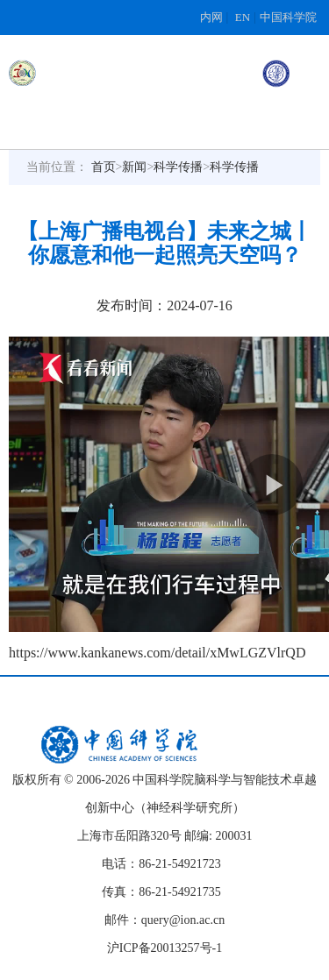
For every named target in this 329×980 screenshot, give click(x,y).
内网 (211, 17)
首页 (104, 167)
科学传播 (178, 167)
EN (243, 17)
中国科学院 (288, 17)
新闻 (134, 167)
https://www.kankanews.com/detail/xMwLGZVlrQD (157, 653)
